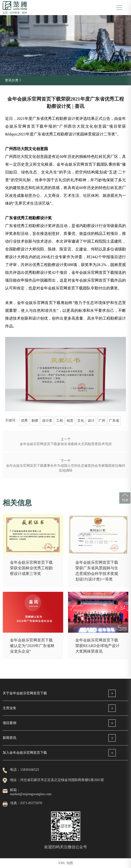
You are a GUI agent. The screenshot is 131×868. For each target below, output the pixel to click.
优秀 (24, 421)
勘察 (35, 421)
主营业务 (9, 708)
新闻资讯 (9, 738)
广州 (102, 421)
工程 (60, 421)
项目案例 (9, 723)
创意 (70, 421)
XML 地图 (65, 863)
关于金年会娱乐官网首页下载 (25, 693)
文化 (81, 421)
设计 (91, 421)
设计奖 (47, 421)
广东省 (114, 421)
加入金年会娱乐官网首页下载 (25, 753)
